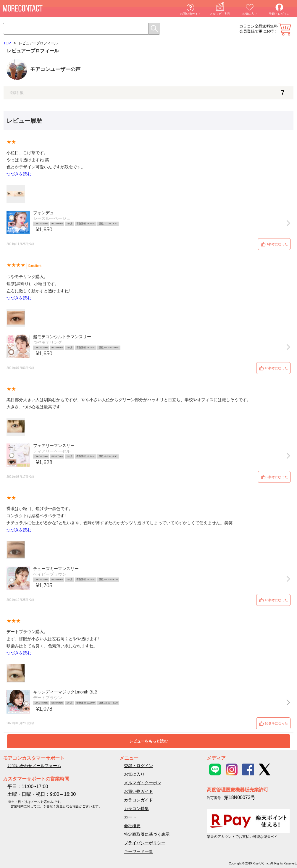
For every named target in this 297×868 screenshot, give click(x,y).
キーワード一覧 (138, 851)
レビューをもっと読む (148, 741)
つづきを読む (19, 174)
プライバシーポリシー (145, 843)
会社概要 (132, 826)
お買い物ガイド (191, 14)
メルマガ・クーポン (143, 783)
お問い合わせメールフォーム (34, 766)
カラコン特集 (136, 809)
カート (284, 29)
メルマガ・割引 (220, 14)
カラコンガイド (138, 800)
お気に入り (250, 14)
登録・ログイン (279, 14)
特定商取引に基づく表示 (147, 834)
